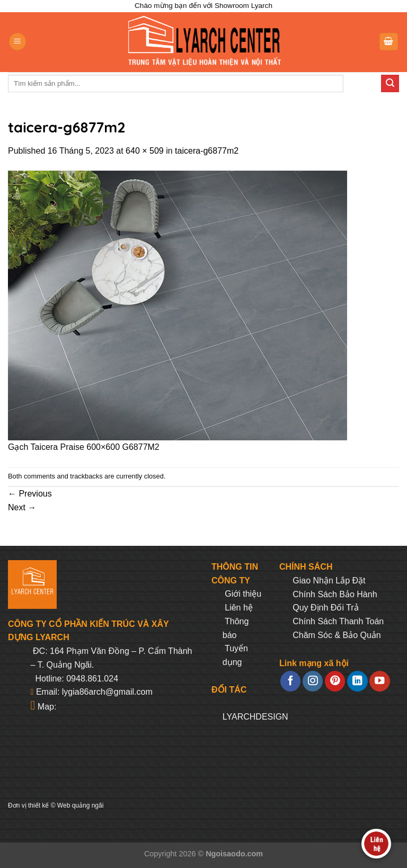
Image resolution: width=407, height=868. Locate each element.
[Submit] (390, 84)
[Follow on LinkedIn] (357, 681)
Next (22, 507)
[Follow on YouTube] (379, 681)
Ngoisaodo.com (234, 854)
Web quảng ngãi (81, 805)
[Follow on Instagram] (313, 681)
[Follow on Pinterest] (335, 681)
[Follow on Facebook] (290, 681)
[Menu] (17, 42)
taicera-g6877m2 (207, 151)
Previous (30, 494)
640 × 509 (145, 151)
